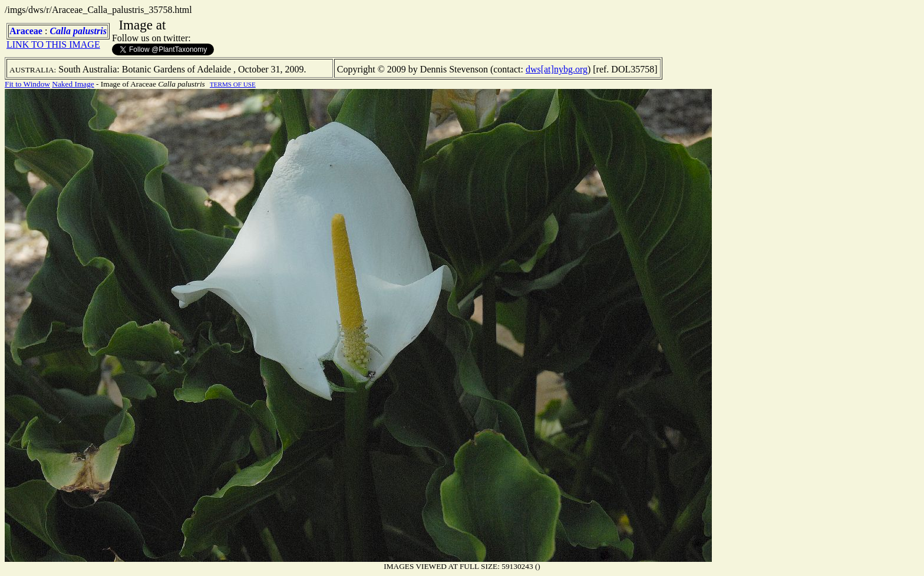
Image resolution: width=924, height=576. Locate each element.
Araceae (26, 31)
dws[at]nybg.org (557, 69)
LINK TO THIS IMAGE (53, 44)
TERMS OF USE (233, 84)
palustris (90, 31)
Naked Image (73, 84)
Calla (60, 31)
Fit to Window (27, 84)
